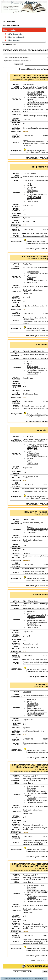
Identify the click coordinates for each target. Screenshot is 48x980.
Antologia (30, 99)
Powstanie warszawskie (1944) (37, 529)
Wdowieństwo (31, 187)
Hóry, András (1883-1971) (36, 92)
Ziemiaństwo (31, 619)
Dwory (29, 184)
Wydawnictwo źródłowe (35, 802)
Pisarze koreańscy (33, 705)
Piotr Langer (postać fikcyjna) (37, 444)
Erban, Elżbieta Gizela (30, 601)
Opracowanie (31, 532)
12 (45, 961)
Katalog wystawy (32, 282)
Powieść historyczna (34, 196)
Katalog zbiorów (24, 3)
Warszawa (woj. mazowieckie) (37, 97)
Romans (30, 200)
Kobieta (29, 185)
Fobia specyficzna (33, 453)
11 (43, 961)
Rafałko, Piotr (27, 264)
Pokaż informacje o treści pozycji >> (34, 233)
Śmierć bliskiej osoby (34, 708)
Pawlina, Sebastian (29, 519)
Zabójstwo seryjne (33, 455)
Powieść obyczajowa (34, 198)
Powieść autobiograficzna (35, 714)
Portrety (29, 275)
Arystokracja (31, 612)
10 (41, 961)
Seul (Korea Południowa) (35, 710)
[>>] (34, 84)
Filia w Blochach (13, 40)
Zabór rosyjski (32, 624)
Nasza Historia (28, 783)
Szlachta (30, 189)
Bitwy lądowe (31, 788)
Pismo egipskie (32, 448)
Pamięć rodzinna (32, 703)
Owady (29, 451)
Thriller (29, 460)
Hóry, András (27, 84)
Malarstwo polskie (33, 272)
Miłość (29, 365)
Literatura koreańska (34, 715)
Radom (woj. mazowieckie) (36, 620)
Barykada (30, 527)
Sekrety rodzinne (33, 191)
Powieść (30, 462)
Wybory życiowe (32, 367)
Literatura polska (32, 201)
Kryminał (30, 458)
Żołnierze (30, 279)
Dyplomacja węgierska (34, 94)
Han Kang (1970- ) (33, 700)
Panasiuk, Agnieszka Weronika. (34, 351)
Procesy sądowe (32, 450)
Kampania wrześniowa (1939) (37, 96)
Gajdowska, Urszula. (30, 173)
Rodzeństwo (31, 707)
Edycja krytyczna (33, 101)
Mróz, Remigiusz (28, 437)
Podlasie (30, 193)
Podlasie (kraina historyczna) (37, 369)
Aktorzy (29, 362)
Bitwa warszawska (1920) (35, 786)
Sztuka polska (32, 790)
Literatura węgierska (34, 106)
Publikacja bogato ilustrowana (37, 800)
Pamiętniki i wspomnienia (35, 104)
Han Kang (26, 692)
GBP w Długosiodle (14, 34)
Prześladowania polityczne (36, 617)
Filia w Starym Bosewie (16, 37)
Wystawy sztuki (32, 277)
